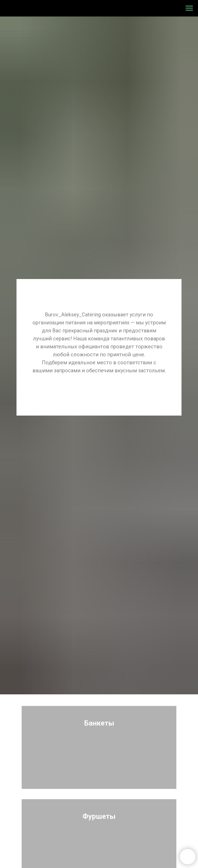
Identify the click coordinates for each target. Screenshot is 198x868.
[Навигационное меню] (189, 8)
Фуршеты (99, 816)
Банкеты (99, 723)
